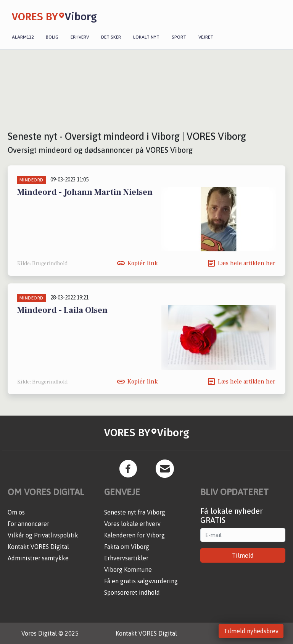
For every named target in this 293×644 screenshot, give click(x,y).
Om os (16, 512)
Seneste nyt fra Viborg (135, 512)
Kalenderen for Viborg (134, 535)
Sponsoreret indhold (132, 592)
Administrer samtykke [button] (38, 558)
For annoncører (28, 524)
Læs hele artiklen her (247, 263)
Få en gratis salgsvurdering (141, 581)
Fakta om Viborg (127, 547)
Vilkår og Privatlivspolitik (43, 535)
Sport (179, 37)
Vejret (206, 37)
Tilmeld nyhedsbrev (251, 631)
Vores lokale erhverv (132, 524)
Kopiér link (142, 263)
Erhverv (80, 37)
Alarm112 (23, 37)
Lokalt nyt (146, 37)
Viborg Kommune (128, 570)
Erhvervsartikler (126, 558)
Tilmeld (243, 555)
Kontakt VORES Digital (38, 547)
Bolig (52, 37)
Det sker (111, 37)
